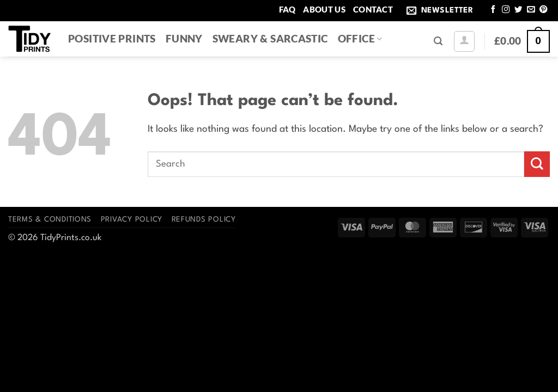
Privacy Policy (132, 220)
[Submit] (537, 164)
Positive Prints (112, 38)
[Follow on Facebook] (493, 10)
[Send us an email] (531, 10)
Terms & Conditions (50, 220)
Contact (373, 9)
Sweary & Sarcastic (270, 38)
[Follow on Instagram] (506, 10)
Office (360, 38)
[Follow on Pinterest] (543, 10)
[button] (442, 11)
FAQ (287, 9)
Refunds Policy (204, 220)
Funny (184, 38)
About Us (324, 9)
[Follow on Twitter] (518, 10)
